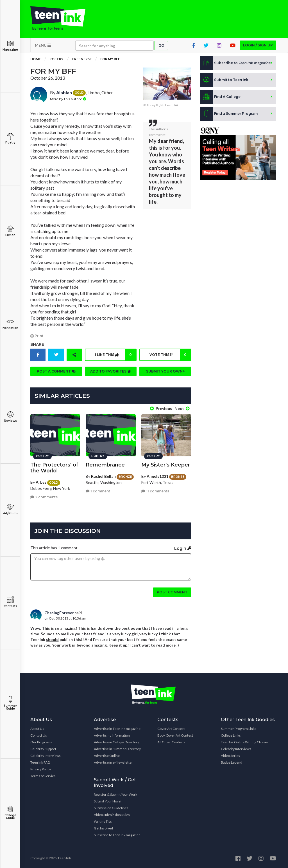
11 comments (155, 491)
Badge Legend (232, 762)
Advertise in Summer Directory (117, 749)
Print (37, 336)
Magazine (10, 46)
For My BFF (110, 59)
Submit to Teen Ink (224, 80)
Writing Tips (103, 821)
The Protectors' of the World (54, 468)
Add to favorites (111, 371)
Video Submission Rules (112, 815)
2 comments (44, 497)
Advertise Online (107, 756)
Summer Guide (10, 703)
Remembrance (105, 465)
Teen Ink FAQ (40, 762)
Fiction (10, 231)
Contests (10, 602)
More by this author (68, 99)
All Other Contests (171, 742)
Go (161, 45)
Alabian (64, 92)
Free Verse (82, 59)
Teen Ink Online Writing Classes (245, 742)
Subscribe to (235, 63)
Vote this (170, 355)
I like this (116, 355)
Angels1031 (157, 476)
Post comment (172, 592)
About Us (37, 729)
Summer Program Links (239, 729)
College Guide (10, 813)
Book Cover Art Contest (175, 735)
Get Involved (103, 828)
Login (183, 548)
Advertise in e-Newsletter (113, 762)
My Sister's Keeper (166, 465)
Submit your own (165, 371)
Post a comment (56, 371)
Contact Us (39, 735)
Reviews (10, 417)
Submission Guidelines (111, 808)
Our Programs (41, 742)
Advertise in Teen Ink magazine (117, 729)
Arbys (41, 482)
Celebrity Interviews (46, 756)
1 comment (98, 491)
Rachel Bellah (103, 476)
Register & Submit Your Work (115, 794)
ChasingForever (59, 613)
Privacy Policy (41, 769)
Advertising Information (112, 735)
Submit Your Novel (108, 801)
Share (37, 344)
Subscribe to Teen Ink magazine (117, 835)
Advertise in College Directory (116, 742)
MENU (43, 45)
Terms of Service (43, 776)
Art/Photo (10, 509)
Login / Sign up (258, 45)
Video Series (230, 756)
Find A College (220, 97)
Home (36, 59)
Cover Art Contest (171, 729)
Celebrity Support (43, 749)
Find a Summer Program (229, 114)
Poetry (10, 139)
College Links (231, 735)
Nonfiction (10, 324)
